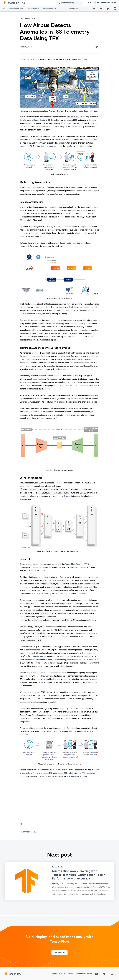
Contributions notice (83, 974)
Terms (70, 974)
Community (73, 9)
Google (54, 974)
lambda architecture (64, 243)
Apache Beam (89, 584)
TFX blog (52, 776)
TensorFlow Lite (50, 9)
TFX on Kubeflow (56, 310)
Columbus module (74, 117)
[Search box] (73, 3)
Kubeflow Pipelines (32, 650)
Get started (59, 953)
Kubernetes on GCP (38, 656)
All (4, 9)
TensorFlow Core (16, 9)
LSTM (81, 310)
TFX (62, 9)
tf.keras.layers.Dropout (61, 496)
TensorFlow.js (33, 9)
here (60, 369)
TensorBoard (93, 663)
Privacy (62, 974)
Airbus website (62, 770)
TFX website (69, 773)
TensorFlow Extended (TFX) (77, 564)
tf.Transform (63, 577)
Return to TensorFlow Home (102, 3)
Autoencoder (52, 379)
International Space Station (34, 120)
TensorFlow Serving (44, 676)
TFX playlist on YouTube (77, 776)
